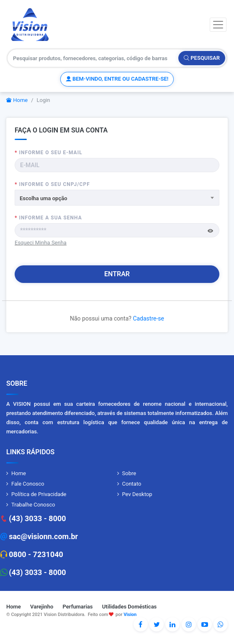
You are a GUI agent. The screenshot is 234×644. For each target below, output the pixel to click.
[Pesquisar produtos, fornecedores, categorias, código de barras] (93, 58)
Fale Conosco (28, 484)
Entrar (117, 274)
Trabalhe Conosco (33, 505)
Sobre (129, 473)
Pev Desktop (137, 494)
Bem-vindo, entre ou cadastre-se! (117, 79)
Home (17, 100)
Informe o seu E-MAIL (49, 153)
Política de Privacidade (39, 494)
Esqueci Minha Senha (41, 243)
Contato (132, 484)
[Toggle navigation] (218, 25)
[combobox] (117, 198)
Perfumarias (78, 607)
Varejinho (42, 607)
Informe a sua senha (48, 218)
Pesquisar (202, 58)
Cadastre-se (148, 318)
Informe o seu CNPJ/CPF (52, 184)
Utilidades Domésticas (130, 607)
